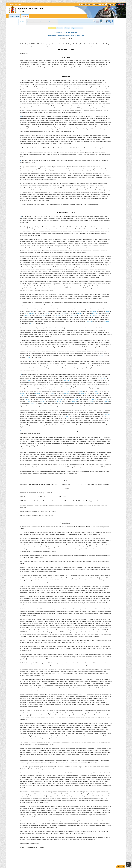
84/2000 (106, 402)
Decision (25, 16)
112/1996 (107, 414)
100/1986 (96, 391)
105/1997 (66, 416)
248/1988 (89, 322)
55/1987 (23, 393)
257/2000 (95, 313)
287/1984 (43, 315)
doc (97, 21)
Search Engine (15, 16)
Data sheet (31, 22)
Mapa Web (121, 866)
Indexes (45, 22)
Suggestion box (107, 21)
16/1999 (90, 402)
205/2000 (32, 404)
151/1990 (31, 313)
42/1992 (66, 393)
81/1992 (101, 355)
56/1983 (27, 315)
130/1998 (59, 402)
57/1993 (64, 313)
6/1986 (81, 391)
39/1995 (107, 322)
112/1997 (106, 399)
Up (128, 865)
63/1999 (104, 378)
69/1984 (67, 391)
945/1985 (74, 315)
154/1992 (60, 399)
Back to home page (15, 4)
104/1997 (91, 399)
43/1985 (58, 315)
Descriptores (53, 22)
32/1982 (108, 311)
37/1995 (82, 393)
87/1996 (80, 313)
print (101, 21)
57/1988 (38, 393)
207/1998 (74, 402)
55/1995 (76, 399)
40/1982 (93, 311)
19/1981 (66, 380)
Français (123, 4)
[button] (52, 28)
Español (119, 4)
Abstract (38, 22)
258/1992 (92, 315)
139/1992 (48, 313)
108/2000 (29, 380)
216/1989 (42, 399)
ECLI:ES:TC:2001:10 (66, 38)
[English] (121, 4)
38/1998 (42, 402)
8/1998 (28, 402)
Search (95, 21)
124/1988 (51, 393)
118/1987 (28, 399)
